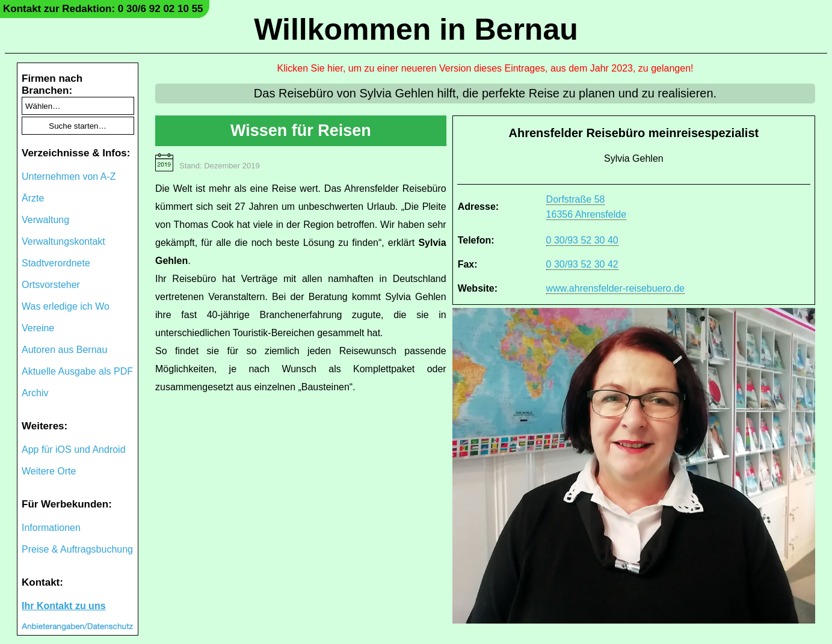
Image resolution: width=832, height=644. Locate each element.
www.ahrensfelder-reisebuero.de (615, 288)
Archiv (35, 393)
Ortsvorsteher (51, 285)
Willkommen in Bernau (416, 29)
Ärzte (33, 198)
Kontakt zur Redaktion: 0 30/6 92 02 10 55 (103, 9)
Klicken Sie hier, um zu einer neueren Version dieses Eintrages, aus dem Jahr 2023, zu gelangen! (485, 68)
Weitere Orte (49, 471)
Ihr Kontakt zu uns (64, 606)
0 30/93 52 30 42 (582, 264)
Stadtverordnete (56, 263)
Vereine (38, 328)
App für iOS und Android (74, 449)
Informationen (51, 528)
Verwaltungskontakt (63, 241)
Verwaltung (45, 220)
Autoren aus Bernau (64, 350)
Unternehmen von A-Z (69, 176)
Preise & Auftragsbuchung (77, 549)
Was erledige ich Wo (66, 306)
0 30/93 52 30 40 (582, 240)
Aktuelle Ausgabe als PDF (77, 371)
